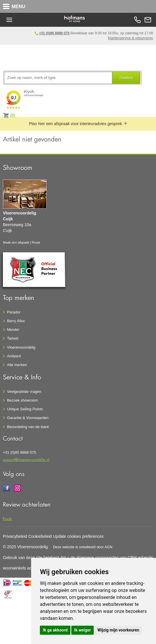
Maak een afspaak (16, 242)
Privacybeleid (15, 536)
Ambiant (14, 356)
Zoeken (126, 78)
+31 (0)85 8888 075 (54, 33)
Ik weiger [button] (83, 630)
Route (36, 242)
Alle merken (17, 365)
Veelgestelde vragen (24, 392)
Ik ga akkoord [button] (55, 630)
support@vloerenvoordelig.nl (26, 459)
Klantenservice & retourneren (131, 38)
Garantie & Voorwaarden (28, 418)
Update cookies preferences (78, 536)
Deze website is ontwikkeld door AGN (83, 547)
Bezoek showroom (23, 400)
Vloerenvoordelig (21, 347)
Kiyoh (7, 518)
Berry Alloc (16, 321)
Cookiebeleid (40, 536)
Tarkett (13, 338)
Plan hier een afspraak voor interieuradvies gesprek (78, 124)
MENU (18, 7)
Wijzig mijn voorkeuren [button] (118, 630)
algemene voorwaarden (97, 558)
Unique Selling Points (25, 409)
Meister (13, 330)
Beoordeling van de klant (28, 427)
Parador (14, 312)
